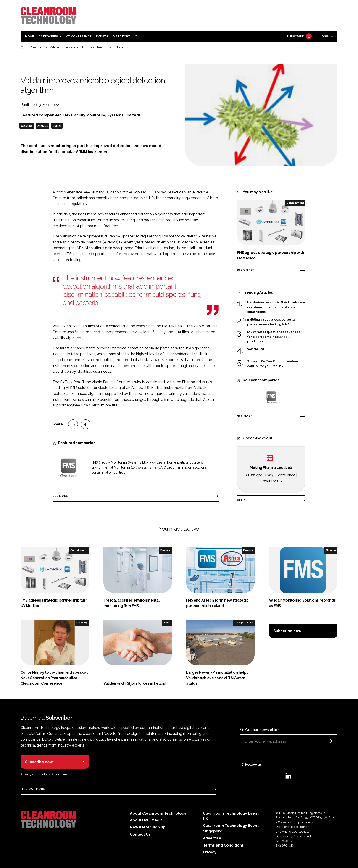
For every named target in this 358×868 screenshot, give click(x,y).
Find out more (33, 789)
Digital (57, 126)
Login (324, 36)
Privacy (210, 852)
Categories (48, 36)
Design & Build (244, 623)
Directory (121, 36)
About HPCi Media (146, 820)
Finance (165, 550)
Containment (295, 203)
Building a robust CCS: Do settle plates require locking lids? (271, 322)
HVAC (167, 623)
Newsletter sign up (148, 827)
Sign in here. (59, 774)
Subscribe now (287, 631)
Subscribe (299, 37)
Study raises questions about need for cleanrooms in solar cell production (274, 337)
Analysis (43, 126)
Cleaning (27, 126)
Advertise (212, 838)
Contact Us (140, 834)
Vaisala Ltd (256, 349)
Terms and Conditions (223, 845)
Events (102, 36)
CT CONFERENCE (79, 36)
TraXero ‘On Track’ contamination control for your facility (273, 364)
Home (30, 36)
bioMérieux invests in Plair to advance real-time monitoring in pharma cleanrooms (276, 307)
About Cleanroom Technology (158, 813)
